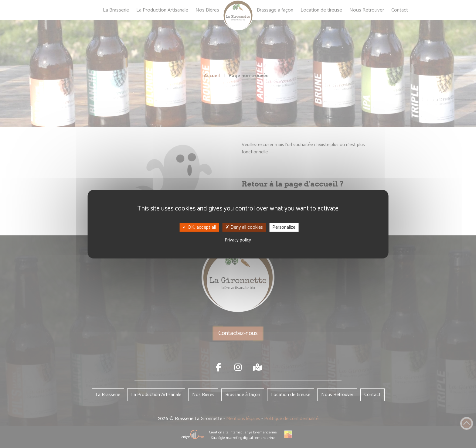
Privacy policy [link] (238, 240)
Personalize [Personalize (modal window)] (284, 227)
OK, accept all (199, 227)
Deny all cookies (244, 227)
